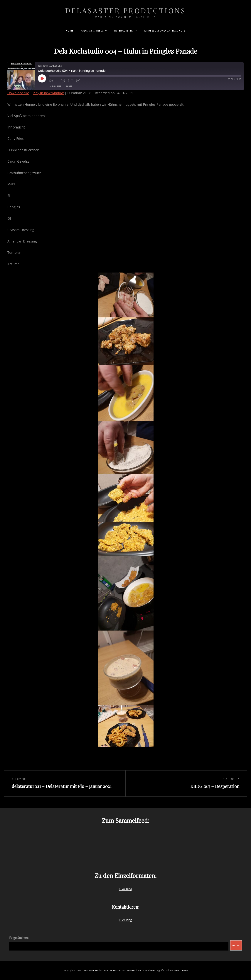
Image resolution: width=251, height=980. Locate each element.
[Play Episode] (42, 78)
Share (69, 86)
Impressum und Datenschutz (164, 30)
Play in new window (48, 93)
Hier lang (126, 920)
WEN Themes (181, 970)
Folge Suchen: (19, 938)
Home (70, 30)
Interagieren (124, 30)
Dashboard (149, 970)
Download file (18, 93)
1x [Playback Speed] (71, 81)
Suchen (236, 945)
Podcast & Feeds (92, 30)
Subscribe (55, 86)
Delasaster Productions (125, 10)
